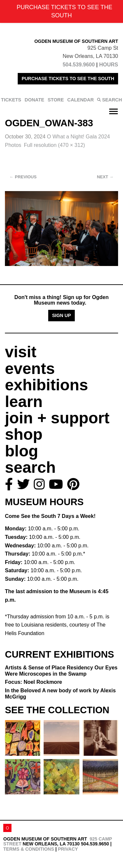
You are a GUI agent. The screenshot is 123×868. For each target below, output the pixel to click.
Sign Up (62, 315)
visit (21, 352)
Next (105, 177)
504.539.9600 (79, 65)
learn (24, 402)
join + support (57, 418)
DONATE (34, 100)
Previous (23, 177)
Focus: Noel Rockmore (33, 682)
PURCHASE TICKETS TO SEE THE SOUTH (68, 79)
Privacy (68, 849)
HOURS (109, 65)
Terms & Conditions (29, 849)
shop (24, 434)
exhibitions (46, 385)
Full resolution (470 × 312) (54, 145)
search (30, 467)
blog (21, 451)
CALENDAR (81, 100)
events (30, 369)
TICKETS (11, 100)
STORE (56, 100)
